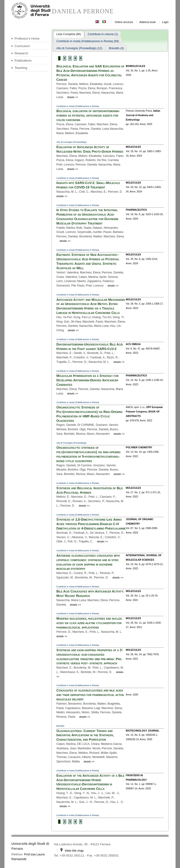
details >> (73, 97)
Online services (124, 22)
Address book (148, 22)
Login (165, 22)
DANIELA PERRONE (83, 11)
